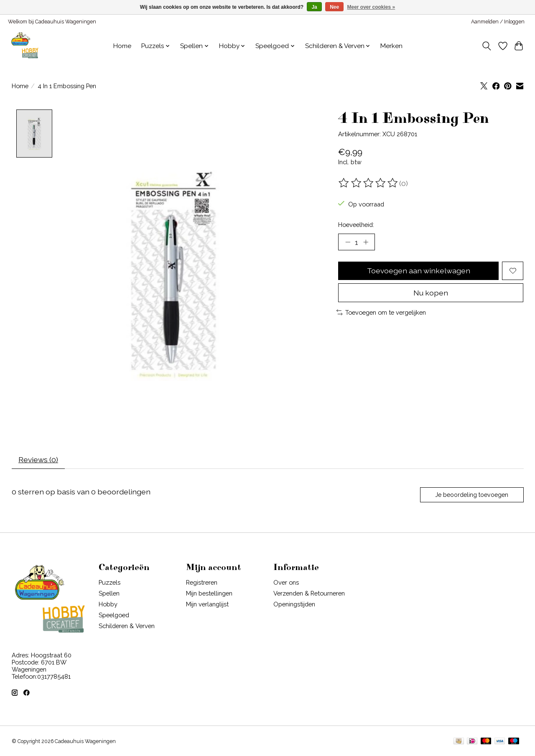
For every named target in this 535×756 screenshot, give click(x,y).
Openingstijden (294, 605)
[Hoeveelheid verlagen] (348, 242)
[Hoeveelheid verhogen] (366, 242)
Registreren (202, 582)
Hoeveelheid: (356, 225)
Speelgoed (114, 615)
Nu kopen (431, 293)
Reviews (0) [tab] (38, 459)
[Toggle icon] (486, 46)
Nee (334, 7)
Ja (314, 7)
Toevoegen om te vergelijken (381, 312)
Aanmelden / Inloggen (498, 22)
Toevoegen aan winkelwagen (419, 271)
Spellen (109, 593)
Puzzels (110, 582)
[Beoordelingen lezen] (369, 183)
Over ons (286, 582)
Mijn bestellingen (209, 593)
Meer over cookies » (371, 7)
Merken (391, 46)
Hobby (108, 605)
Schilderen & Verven (127, 626)
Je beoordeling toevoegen (472, 495)
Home (122, 46)
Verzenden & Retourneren (309, 593)
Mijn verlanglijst (207, 605)
